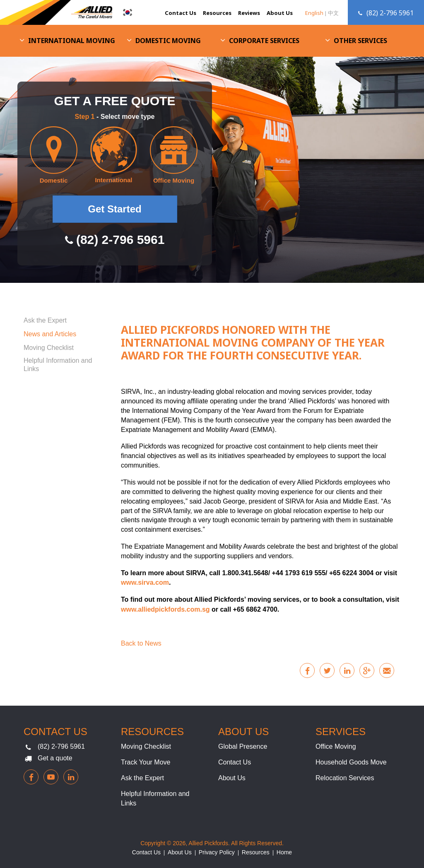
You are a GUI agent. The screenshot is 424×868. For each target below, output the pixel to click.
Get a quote (55, 758)
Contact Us (181, 13)
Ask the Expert (45, 320)
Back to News (141, 643)
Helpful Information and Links (58, 364)
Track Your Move (146, 762)
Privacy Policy (217, 852)
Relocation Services (345, 778)
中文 (333, 13)
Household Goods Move (351, 762)
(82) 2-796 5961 (61, 746)
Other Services (360, 41)
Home (284, 852)
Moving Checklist (49, 348)
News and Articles (50, 334)
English (314, 13)
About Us (280, 13)
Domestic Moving (168, 41)
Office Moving (336, 746)
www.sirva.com (145, 582)
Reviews (249, 13)
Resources (217, 13)
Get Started (114, 209)
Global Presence (243, 746)
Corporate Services (264, 41)
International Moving (72, 41)
